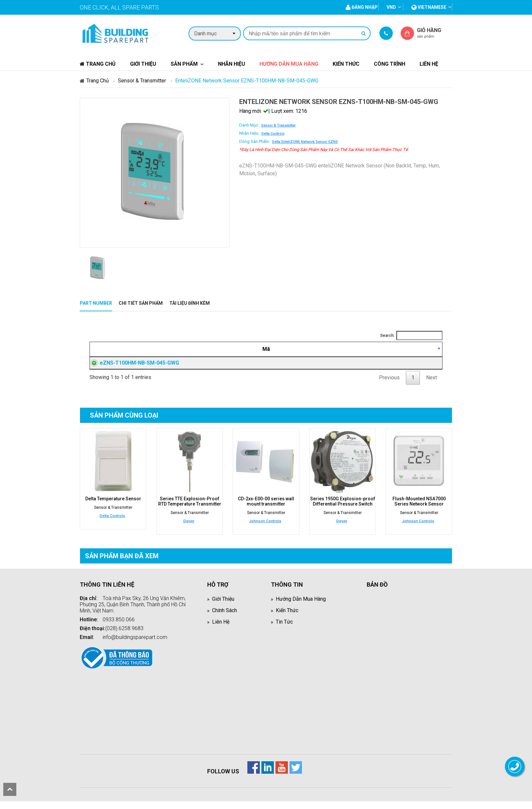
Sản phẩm (184, 64)
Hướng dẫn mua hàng (289, 64)
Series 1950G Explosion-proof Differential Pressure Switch (343, 509)
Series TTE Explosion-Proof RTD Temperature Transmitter (190, 509)
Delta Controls (273, 134)
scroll (10, 789)
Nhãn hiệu (232, 64)
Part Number (96, 303)
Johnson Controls (265, 529)
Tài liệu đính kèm (190, 303)
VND (391, 7)
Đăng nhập (368, 367)
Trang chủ (98, 64)
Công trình (390, 64)
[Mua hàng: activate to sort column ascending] (420, 349)
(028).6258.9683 (124, 636)
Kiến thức (346, 64)
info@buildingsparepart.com (135, 645)
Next (432, 385)
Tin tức (284, 630)
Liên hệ (429, 64)
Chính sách (224, 618)
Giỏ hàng (435, 33)
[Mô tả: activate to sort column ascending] (268, 349)
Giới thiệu (143, 64)
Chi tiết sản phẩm (141, 303)
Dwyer (189, 529)
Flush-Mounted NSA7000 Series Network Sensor (419, 509)
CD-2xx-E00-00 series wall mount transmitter (266, 509)
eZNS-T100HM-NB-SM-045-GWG (133, 367)
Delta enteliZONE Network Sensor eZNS (305, 142)
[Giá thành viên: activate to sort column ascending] (368, 349)
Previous (389, 385)
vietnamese (429, 7)
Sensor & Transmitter (142, 81)
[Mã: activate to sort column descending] (143, 349)
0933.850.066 (119, 627)
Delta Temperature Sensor (113, 507)
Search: (411, 336)
